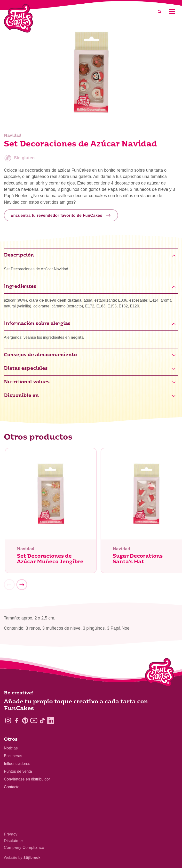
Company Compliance (24, 848)
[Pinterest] (25, 720)
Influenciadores (17, 764)
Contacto (12, 787)
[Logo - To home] (160, 673)
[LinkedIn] (51, 720)
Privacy (11, 834)
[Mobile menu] (172, 12)
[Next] (22, 586)
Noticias (11, 748)
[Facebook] (17, 720)
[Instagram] (8, 720)
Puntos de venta (18, 771)
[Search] (159, 12)
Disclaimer (14, 841)
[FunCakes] (19, 18)
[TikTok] (42, 720)
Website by (22, 858)
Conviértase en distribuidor (27, 779)
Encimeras (13, 756)
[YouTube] (34, 720)
